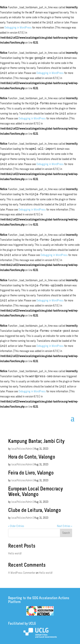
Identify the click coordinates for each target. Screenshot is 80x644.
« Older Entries (16, 526)
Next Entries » (65, 526)
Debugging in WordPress (18, 28)
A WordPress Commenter (22, 573)
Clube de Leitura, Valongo (34, 511)
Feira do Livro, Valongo (31, 473)
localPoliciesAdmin (22, 449)
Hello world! (15, 554)
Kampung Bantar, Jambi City (36, 441)
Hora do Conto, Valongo (32, 457)
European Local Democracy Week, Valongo (35, 492)
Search (66, 533)
